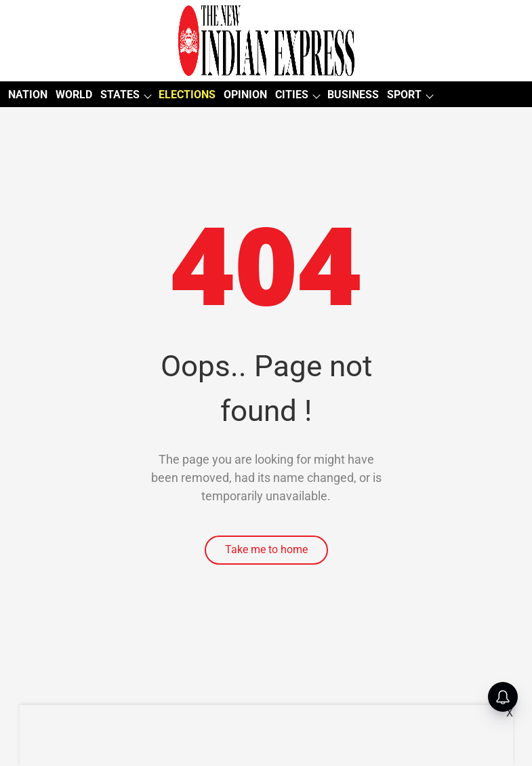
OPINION (245, 95)
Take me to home (266, 549)
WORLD (74, 95)
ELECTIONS (187, 95)
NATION (28, 95)
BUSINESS (353, 95)
